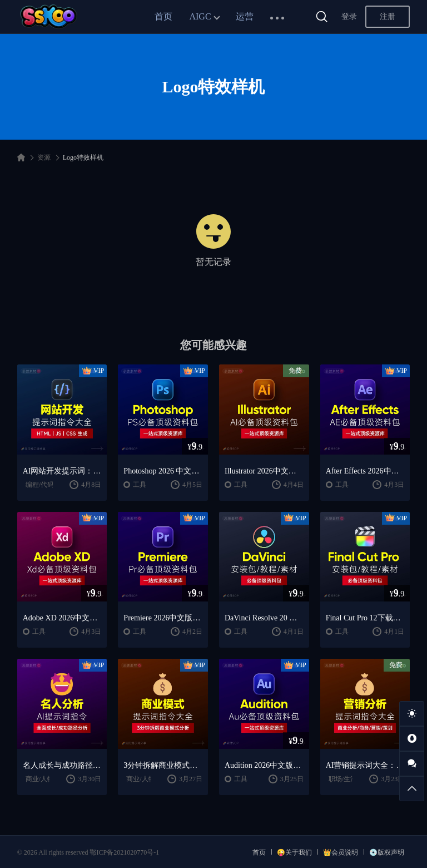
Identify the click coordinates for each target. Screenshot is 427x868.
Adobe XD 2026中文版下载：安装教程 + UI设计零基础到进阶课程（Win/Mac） (62, 618)
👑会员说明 (341, 852)
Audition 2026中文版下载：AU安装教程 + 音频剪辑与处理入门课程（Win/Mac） (264, 765)
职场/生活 (343, 779)
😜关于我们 (294, 852)
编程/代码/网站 (48, 485)
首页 (163, 16)
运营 (245, 16)
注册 (388, 16)
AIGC (200, 16)
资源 (44, 157)
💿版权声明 (387, 852)
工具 (140, 485)
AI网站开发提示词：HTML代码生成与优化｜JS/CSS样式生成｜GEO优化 (62, 471)
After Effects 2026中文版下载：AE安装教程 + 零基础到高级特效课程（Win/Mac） (365, 471)
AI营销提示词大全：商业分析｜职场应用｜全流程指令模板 (365, 765)
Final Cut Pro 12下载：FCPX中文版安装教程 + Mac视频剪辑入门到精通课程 (365, 618)
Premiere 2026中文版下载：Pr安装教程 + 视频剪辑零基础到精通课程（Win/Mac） (163, 618)
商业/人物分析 (46, 779)
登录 (349, 16)
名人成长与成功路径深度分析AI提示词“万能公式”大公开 (62, 765)
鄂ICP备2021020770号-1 (124, 852)
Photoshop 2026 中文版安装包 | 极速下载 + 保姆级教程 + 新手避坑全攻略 (163, 471)
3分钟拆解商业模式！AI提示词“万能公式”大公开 (163, 765)
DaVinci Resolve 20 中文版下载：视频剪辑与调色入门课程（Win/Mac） (264, 618)
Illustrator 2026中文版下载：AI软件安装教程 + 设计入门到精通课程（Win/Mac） (264, 471)
